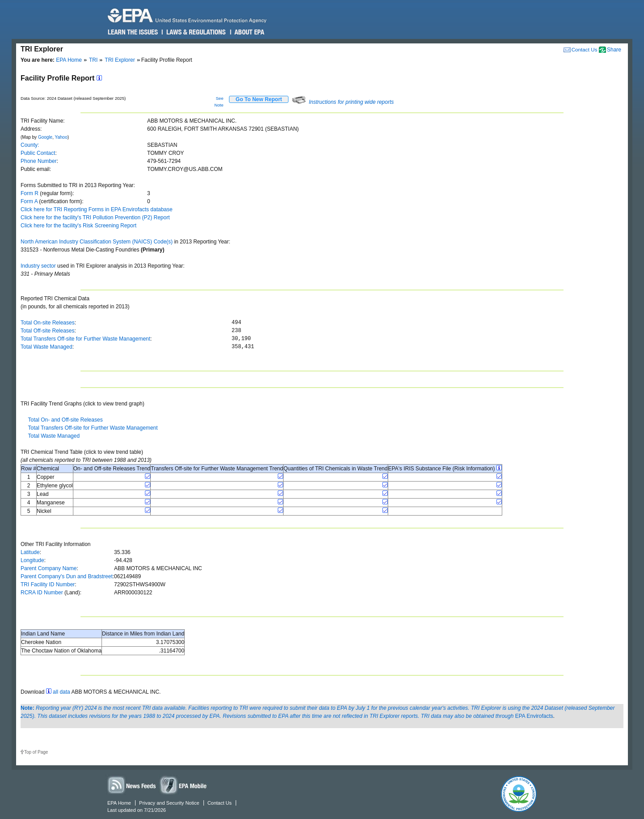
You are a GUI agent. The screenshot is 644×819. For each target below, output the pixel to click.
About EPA (249, 32)
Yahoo (61, 137)
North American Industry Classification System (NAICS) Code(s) (97, 242)
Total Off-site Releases (48, 331)
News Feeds (132, 785)
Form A (29, 201)
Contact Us (585, 49)
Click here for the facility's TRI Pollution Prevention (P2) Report (95, 218)
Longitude (32, 560)
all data (61, 692)
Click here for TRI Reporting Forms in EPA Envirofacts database (97, 209)
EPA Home (69, 60)
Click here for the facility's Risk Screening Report (78, 226)
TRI (93, 60)
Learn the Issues (133, 32)
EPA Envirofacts (534, 716)
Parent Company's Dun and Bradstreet (67, 576)
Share (614, 50)
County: (30, 145)
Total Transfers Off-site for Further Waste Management (85, 339)
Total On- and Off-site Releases (65, 420)
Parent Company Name (49, 568)
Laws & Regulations (195, 32)
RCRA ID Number (42, 593)
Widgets (184, 785)
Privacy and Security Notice (169, 803)
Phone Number (39, 161)
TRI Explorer (120, 60)
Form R (30, 193)
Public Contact (38, 153)
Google (45, 137)
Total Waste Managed (47, 347)
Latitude (30, 552)
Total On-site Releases (48, 323)
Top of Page (36, 752)
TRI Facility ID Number (48, 584)
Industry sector (38, 266)
